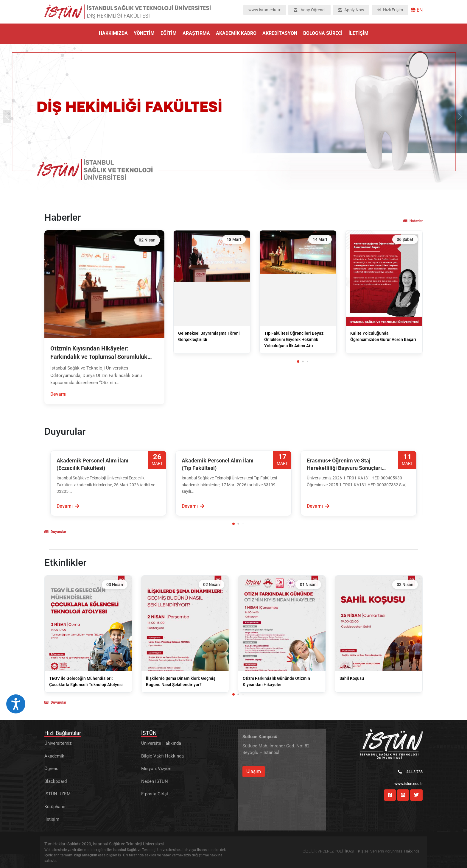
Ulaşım (254, 771)
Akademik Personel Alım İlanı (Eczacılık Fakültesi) (92, 464)
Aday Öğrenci (309, 10)
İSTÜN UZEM (57, 794)
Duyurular (55, 532)
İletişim (52, 819)
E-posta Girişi (155, 794)
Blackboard (56, 781)
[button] (298, 361)
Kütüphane (55, 807)
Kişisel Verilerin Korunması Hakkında (389, 851)
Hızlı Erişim (390, 10)
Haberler (413, 221)
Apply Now (351, 10)
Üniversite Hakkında (161, 743)
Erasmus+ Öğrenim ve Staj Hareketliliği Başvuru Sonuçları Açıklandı (344, 465)
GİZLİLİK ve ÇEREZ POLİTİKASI (328, 851)
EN (417, 10)
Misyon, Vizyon (156, 769)
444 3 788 (410, 772)
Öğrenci (52, 769)
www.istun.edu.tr (264, 10)
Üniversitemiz (58, 743)
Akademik (54, 756)
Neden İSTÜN (155, 781)
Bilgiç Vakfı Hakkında (162, 756)
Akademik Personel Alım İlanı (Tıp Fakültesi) (218, 464)
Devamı (58, 394)
